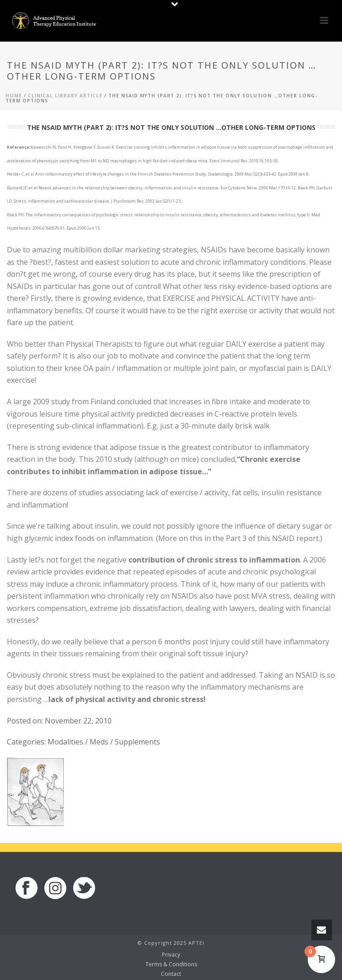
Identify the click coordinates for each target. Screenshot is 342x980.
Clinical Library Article (65, 96)
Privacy (171, 955)
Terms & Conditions (171, 964)
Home (14, 96)
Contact (171, 974)
